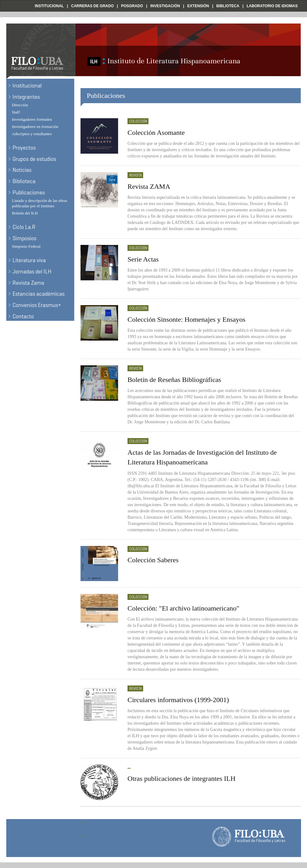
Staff (16, 112)
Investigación (165, 6)
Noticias (22, 170)
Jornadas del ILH (32, 272)
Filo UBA (18, 6)
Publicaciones (29, 193)
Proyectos (24, 148)
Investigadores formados (32, 119)
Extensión (198, 6)
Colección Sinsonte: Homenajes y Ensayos (186, 319)
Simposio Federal (26, 246)
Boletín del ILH (25, 213)
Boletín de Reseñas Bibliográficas (174, 380)
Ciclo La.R (24, 227)
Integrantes (26, 97)
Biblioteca (228, 6)
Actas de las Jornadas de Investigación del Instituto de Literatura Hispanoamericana (202, 457)
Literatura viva (29, 260)
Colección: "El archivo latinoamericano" (183, 608)
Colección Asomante (156, 132)
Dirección (20, 105)
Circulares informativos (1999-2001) (178, 700)
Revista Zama (28, 283)
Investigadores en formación (35, 127)
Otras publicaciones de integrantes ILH (182, 778)
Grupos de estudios (34, 159)
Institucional (49, 6)
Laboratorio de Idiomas (272, 6)
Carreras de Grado (92, 6)
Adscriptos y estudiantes (32, 134)
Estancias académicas (39, 294)
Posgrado (132, 6)
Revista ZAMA (149, 186)
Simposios (24, 238)
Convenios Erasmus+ (37, 305)
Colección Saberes (153, 560)
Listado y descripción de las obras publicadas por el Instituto (40, 203)
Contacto (23, 316)
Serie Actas (143, 259)
